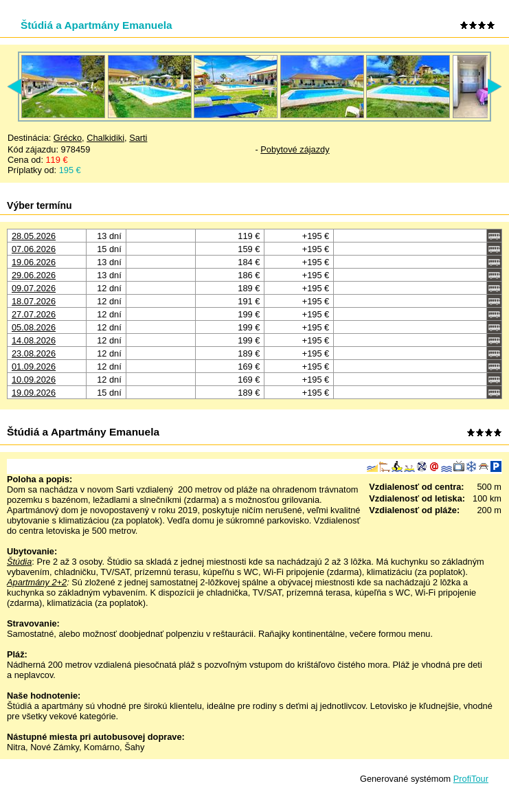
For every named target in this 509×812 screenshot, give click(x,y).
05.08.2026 (34, 327)
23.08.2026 (34, 353)
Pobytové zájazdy (295, 149)
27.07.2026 (34, 314)
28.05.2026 (34, 236)
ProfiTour (471, 779)
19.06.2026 (34, 262)
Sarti (138, 138)
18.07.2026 (34, 301)
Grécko (68, 138)
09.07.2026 (34, 288)
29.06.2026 (34, 275)
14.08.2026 (34, 340)
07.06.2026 (34, 249)
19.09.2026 (34, 393)
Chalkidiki (105, 138)
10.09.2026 (34, 380)
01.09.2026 (34, 366)
